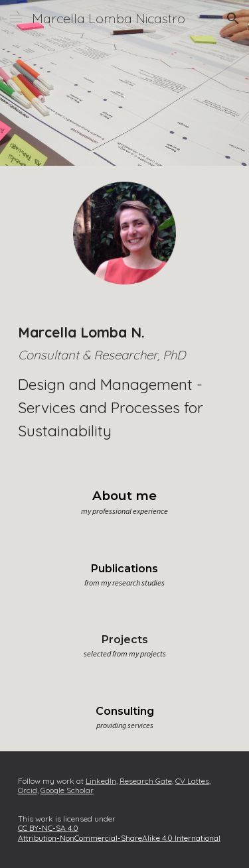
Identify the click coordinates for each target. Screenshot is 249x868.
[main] (125, 382)
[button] (16, 18)
